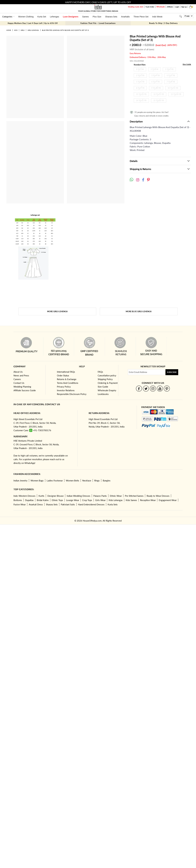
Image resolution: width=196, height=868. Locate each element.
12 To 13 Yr (159, 94)
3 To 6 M (154, 69)
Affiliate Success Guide (25, 390)
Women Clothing (26, 17)
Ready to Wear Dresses (158, 496)
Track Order (150, 7)
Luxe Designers (71, 17)
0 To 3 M (140, 69)
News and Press (21, 375)
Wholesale (161, 7)
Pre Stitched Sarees (134, 496)
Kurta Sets (113, 504)
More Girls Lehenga (57, 311)
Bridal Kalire (43, 500)
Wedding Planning (22, 387)
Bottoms (18, 500)
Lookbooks (103, 394)
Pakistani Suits (68, 504)
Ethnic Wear (116, 496)
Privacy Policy (64, 387)
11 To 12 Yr (141, 94)
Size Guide (187, 64)
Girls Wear (100, 500)
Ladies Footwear (55, 481)
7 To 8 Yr (171, 82)
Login (177, 7)
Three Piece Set (141, 17)
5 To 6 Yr (140, 82)
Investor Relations (66, 390)
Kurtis (41, 496)
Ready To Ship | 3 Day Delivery (163, 23)
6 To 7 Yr (156, 82)
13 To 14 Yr (176, 94)
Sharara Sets (111, 17)
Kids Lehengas (116, 500)
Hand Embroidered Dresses (91, 504)
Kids (16, 30)
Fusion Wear (20, 504)
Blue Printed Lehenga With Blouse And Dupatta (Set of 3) (65, 30)
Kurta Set (42, 17)
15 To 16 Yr (159, 101)
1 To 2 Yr (169, 69)
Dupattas (29, 500)
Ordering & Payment (108, 383)
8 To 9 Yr (140, 88)
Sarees (85, 17)
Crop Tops (87, 500)
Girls (23, 30)
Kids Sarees (131, 500)
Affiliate (170, 7)
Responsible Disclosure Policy (72, 394)
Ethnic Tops (57, 500)
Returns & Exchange (67, 379)
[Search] (181, 16)
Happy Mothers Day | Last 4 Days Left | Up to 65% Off (33, 23)
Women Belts (72, 481)
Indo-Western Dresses (24, 496)
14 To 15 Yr (141, 101)
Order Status (63, 375)
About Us (18, 372)
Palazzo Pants (100, 496)
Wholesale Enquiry (107, 390)
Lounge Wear (73, 500)
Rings (97, 481)
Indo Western (158, 17)
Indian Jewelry (20, 481)
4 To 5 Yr (171, 76)
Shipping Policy (105, 379)
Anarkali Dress (36, 504)
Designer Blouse (56, 496)
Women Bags (37, 481)
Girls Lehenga (33, 30)
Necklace (87, 481)
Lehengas (55, 17)
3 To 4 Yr (156, 76)
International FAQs (66, 372)
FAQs (100, 372)
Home (9, 30)
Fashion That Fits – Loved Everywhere (98, 23)
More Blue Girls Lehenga (139, 311)
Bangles (107, 481)
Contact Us (19, 383)
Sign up (184, 7)
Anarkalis (125, 17)
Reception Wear (148, 500)
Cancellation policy (107, 375)
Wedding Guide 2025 (136, 7)
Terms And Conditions (68, 383)
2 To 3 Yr (140, 76)
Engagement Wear (168, 500)
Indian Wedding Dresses (79, 496)
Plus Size (97, 17)
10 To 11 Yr (173, 88)
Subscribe (172, 372)
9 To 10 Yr (156, 88)
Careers (17, 379)
